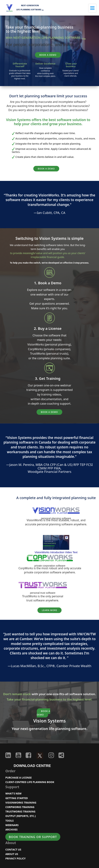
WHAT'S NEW (13, 793)
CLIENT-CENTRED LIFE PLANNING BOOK (30, 782)
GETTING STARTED (17, 798)
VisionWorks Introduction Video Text (56, 552)
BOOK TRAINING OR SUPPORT (33, 837)
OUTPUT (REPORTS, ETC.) (21, 816)
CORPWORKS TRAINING (20, 807)
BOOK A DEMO (48, 55)
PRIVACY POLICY (16, 858)
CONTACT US (13, 850)
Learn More (49, 610)
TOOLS (10, 821)
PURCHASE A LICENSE (19, 778)
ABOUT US (12, 854)
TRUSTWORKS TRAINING (20, 811)
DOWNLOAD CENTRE (32, 766)
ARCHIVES (11, 830)
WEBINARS (12, 825)
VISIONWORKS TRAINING (21, 803)
